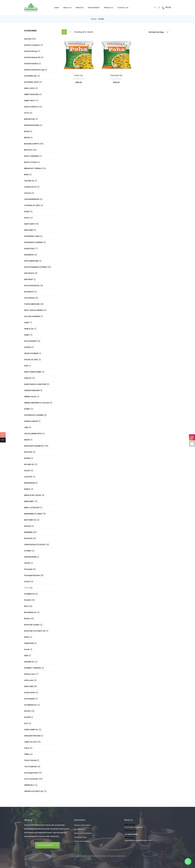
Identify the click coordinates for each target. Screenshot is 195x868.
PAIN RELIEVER (30, 557)
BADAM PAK (29, 119)
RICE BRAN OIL (30, 612)
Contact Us (123, 8)
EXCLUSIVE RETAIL (32, 286)
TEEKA (27, 754)
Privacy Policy (80, 829)
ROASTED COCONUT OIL (35, 631)
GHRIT (27, 335)
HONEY (27, 409)
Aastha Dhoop (31, 51)
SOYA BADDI (30, 699)
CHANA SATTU (30, 187)
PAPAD (27, 563)
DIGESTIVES (29, 249)
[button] (166, 7)
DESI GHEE (28, 230)
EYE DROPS (29, 292)
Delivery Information (82, 825)
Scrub (27, 649)
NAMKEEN (28, 532)
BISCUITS (28, 150)
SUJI (26, 723)
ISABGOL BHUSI (31, 421)
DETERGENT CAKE (32, 236)
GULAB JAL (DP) (31, 360)
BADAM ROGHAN (32, 125)
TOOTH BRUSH (30, 767)
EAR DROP (28, 279)
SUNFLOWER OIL (31, 730)
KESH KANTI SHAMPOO (34, 446)
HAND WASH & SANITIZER (35, 384)
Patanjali (28, 569)
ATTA (26, 113)
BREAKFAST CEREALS (33, 168)
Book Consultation (47, 845)
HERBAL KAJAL (30, 397)
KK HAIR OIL (29, 464)
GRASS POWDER (31, 353)
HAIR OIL (28, 378)
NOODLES (28, 538)
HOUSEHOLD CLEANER (34, 415)
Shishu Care (30, 674)
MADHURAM (29, 483)
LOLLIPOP (28, 477)
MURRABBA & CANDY (33, 514)
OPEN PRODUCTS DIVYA (35, 545)
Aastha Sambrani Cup (34, 70)
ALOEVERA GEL (30, 76)
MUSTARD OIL (30, 520)
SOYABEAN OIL (30, 705)
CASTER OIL (29, 181)
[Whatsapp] (188, 861)
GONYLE (28, 347)
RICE (26, 606)
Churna (27, 193)
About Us (67, 8)
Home (57, 8)
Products (108, 8)
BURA (26, 175)
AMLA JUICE (29, 88)
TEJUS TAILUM (30, 760)
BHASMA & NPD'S (32, 144)
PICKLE (27, 582)
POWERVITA (29, 594)
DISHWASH (29, 255)
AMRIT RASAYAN (31, 94)
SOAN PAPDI (30, 693)
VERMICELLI (29, 785)
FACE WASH (29, 298)
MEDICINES (29, 501)
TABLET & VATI (30, 742)
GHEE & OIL (29, 329)
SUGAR (27, 717)
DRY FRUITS (29, 273)
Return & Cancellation (83, 833)
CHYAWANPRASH (32, 199)
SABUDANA (29, 643)
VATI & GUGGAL (31, 779)
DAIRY (27, 212)
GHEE (26, 323)
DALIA (27, 218)
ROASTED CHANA (32, 625)
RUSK (26, 637)
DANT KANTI (29, 224)
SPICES (27, 711)
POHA (27, 588)
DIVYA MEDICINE (31, 261)
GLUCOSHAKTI (31, 341)
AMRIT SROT (30, 101)
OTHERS (28, 551)
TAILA (27, 748)
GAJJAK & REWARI (32, 316)
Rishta (27, 619)
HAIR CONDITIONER (33, 372)
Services (80, 8)
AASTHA (28, 39)
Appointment (94, 8)
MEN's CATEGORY (32, 508)
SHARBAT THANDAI (32, 668)
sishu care (29, 680)
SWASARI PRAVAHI (32, 736)
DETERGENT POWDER (33, 242)
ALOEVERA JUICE (31, 82)
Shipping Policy (80, 837)
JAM (26, 427)
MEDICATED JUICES (33, 495)
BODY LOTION (30, 162)
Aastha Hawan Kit (32, 57)
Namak (27, 526)
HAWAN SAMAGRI (32, 390)
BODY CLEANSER (31, 156)
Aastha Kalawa (31, 64)
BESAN (27, 138)
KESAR (27, 440)
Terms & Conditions (82, 841)
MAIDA (27, 489)
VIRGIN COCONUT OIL (34, 791)
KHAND (27, 458)
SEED (26, 656)
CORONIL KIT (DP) (32, 205)
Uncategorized (31, 773)
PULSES (27, 600)
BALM (27, 131)
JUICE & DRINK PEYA (33, 434)
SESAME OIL (29, 662)
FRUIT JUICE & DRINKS (34, 310)
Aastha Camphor (32, 45)
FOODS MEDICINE (32, 304)
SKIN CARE (29, 686)
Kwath (27, 471)
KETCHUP (28, 452)
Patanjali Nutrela (32, 575)
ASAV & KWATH (31, 107)
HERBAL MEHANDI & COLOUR (37, 403)
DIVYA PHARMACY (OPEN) (35, 267)
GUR (26, 366)
